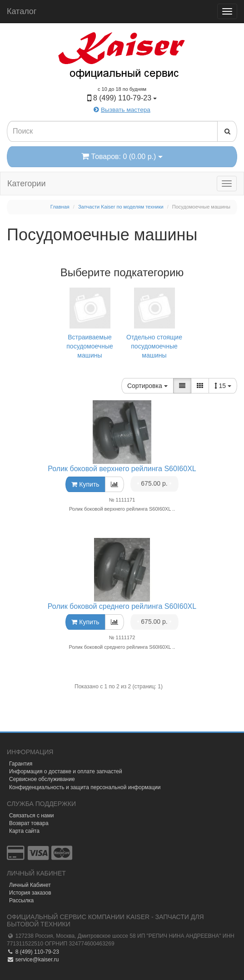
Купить (85, 484)
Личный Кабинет (30, 885)
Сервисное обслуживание (42, 779)
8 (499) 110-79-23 (33, 952)
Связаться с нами (31, 816)
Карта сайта (24, 831)
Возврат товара (29, 823)
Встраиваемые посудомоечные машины (90, 322)
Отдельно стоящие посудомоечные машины (154, 322)
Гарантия (21, 764)
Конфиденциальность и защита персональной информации (85, 787)
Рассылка (21, 900)
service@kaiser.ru (33, 960)
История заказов (30, 893)
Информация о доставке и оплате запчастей (66, 771)
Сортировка (147, 386)
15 (223, 386)
